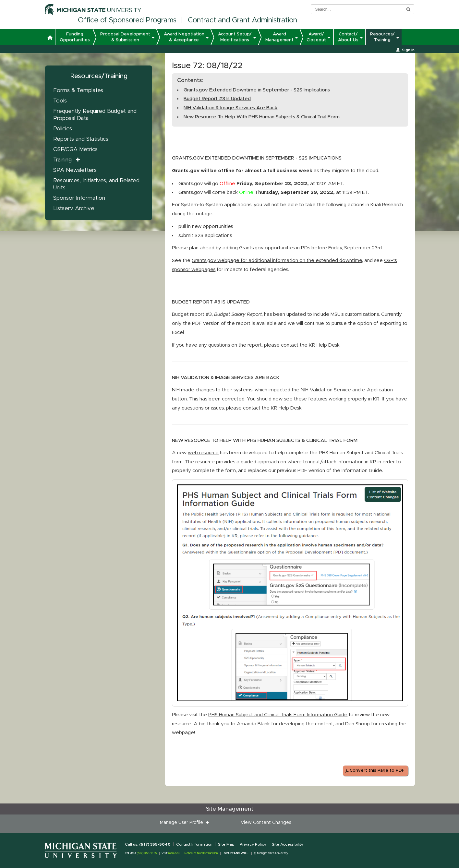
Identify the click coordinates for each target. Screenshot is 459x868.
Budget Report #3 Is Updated (217, 99)
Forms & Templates (78, 90)
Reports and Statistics (81, 139)
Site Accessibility (288, 844)
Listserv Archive (74, 208)
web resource (203, 453)
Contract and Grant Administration (242, 20)
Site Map (226, 844)
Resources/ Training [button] (382, 37)
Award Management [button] (279, 37)
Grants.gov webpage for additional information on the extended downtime (277, 261)
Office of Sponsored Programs (127, 20)
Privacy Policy (253, 844)
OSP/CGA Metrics (75, 149)
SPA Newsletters (75, 170)
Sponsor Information (79, 198)
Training (62, 160)
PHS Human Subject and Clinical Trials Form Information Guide (278, 715)
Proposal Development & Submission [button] (125, 37)
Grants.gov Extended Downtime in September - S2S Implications (257, 90)
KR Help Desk (324, 345)
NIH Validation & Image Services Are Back (230, 108)
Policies (63, 129)
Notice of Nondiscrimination (201, 853)
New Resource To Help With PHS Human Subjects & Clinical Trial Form (262, 117)
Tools (60, 101)
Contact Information (194, 844)
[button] (50, 39)
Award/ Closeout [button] (316, 37)
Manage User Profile (183, 823)
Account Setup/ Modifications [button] (235, 37)
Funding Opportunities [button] (75, 37)
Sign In (408, 50)
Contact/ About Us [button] (348, 37)
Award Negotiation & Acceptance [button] (184, 37)
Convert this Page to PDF (377, 771)
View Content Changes (266, 823)
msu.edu (174, 853)
